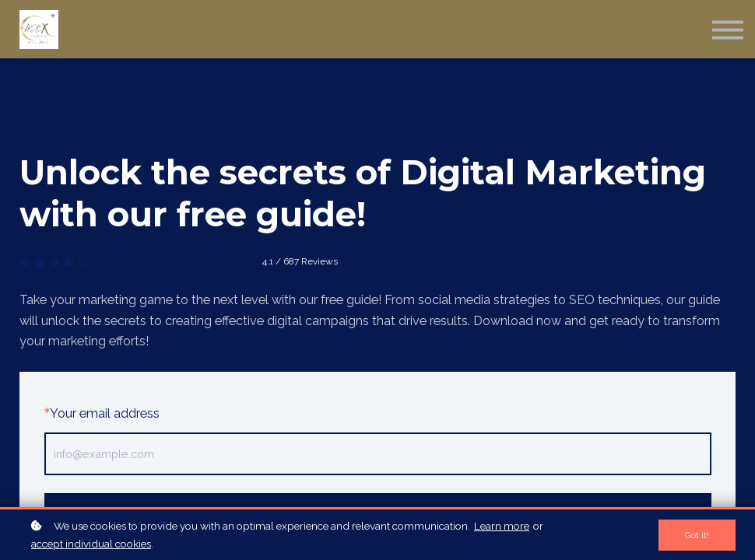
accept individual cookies (91, 544)
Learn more (502, 526)
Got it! (697, 535)
